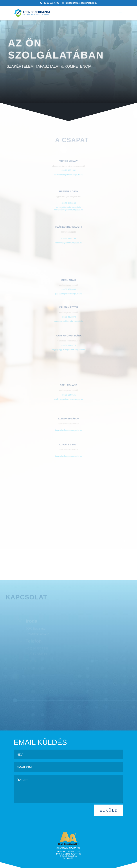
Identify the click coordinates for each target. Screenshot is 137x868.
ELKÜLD (109, 819)
